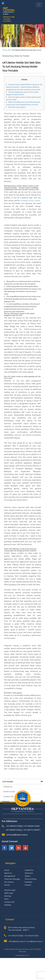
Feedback (29, 882)
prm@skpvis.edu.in (35, 941)
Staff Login (9, 893)
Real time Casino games (17, 107)
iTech (27, 955)
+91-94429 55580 (14, 826)
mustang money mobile (30, 200)
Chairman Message (12, 879)
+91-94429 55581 (32, 826)
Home (4, 50)
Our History (9, 882)
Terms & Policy (31, 879)
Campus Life (9, 796)
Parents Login (10, 890)
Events (7, 885)
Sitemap (8, 896)
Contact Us (8, 786)
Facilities (8, 905)
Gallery (28, 876)
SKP (9, 50)
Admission (6, 801)
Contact (28, 885)
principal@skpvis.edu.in (17, 835)
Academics (29, 870)
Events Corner (9, 791)
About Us (8, 873)
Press (6, 899)
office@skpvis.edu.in (17, 941)
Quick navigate (8, 781)
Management (10, 876)
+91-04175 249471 (32, 830)
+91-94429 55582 (13, 830)
